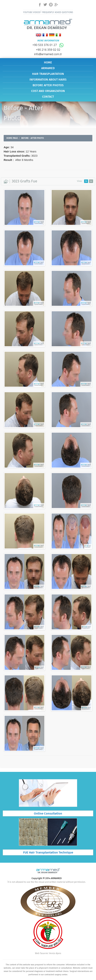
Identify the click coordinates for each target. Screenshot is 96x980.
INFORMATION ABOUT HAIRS (48, 80)
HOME (48, 63)
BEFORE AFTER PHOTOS (48, 85)
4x (91, 181)
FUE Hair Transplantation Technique (48, 853)
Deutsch (52, 35)
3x (86, 181)
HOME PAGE (12, 138)
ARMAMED (48, 68)
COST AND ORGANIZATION (48, 91)
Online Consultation (48, 814)
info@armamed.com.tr (48, 54)
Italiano (58, 35)
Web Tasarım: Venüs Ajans (48, 953)
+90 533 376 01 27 (48, 45)
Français (45, 35)
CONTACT (48, 97)
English (39, 35)
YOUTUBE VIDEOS (32, 12)
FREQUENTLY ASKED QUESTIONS (58, 12)
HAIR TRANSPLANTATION (48, 74)
